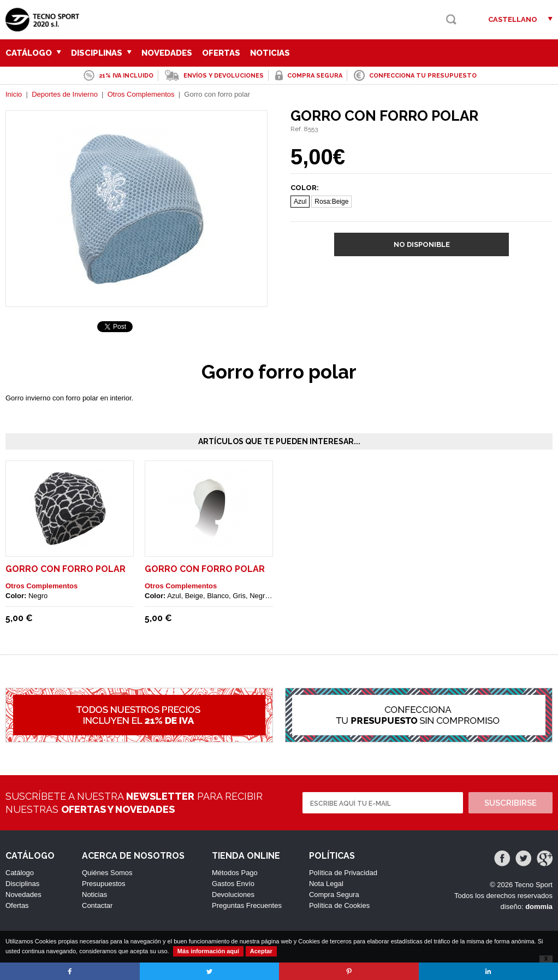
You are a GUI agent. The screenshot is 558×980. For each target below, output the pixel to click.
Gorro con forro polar (66, 569)
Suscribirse (510, 803)
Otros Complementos (141, 94)
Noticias (270, 53)
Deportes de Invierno (65, 94)
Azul (300, 202)
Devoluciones (233, 895)
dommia (539, 907)
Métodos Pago (235, 873)
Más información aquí (208, 951)
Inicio (14, 94)
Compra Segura (334, 895)
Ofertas (221, 53)
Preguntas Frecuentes (247, 905)
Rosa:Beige (331, 202)
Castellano (513, 19)
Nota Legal (326, 884)
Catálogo (33, 53)
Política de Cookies (339, 905)
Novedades (167, 53)
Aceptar (261, 951)
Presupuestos (104, 884)
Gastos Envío (233, 884)
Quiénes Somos (107, 873)
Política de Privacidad (343, 873)
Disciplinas (101, 53)
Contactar (97, 905)
